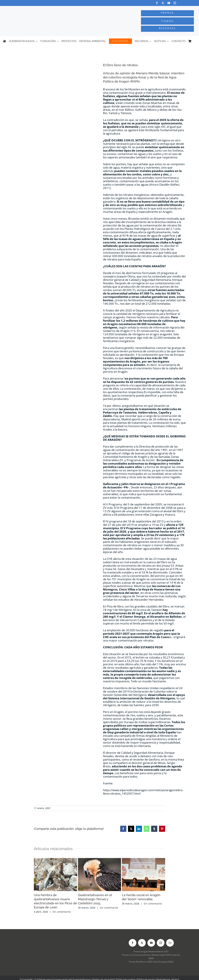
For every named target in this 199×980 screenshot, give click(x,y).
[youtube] (169, 3)
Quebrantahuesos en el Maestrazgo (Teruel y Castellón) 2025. (95, 899)
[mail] (170, 943)
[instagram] (175, 3)
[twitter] (163, 3)
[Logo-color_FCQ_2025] (37, 9)
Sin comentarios (62, 912)
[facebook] (157, 3)
